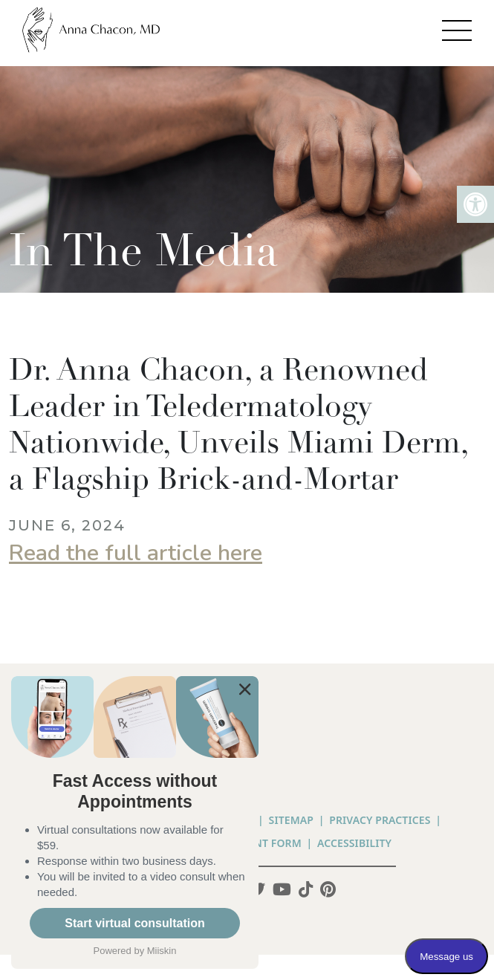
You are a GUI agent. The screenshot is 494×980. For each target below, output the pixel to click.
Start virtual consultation (134, 923)
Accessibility (354, 843)
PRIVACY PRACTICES (380, 820)
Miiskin (162, 951)
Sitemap (291, 820)
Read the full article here (136, 553)
